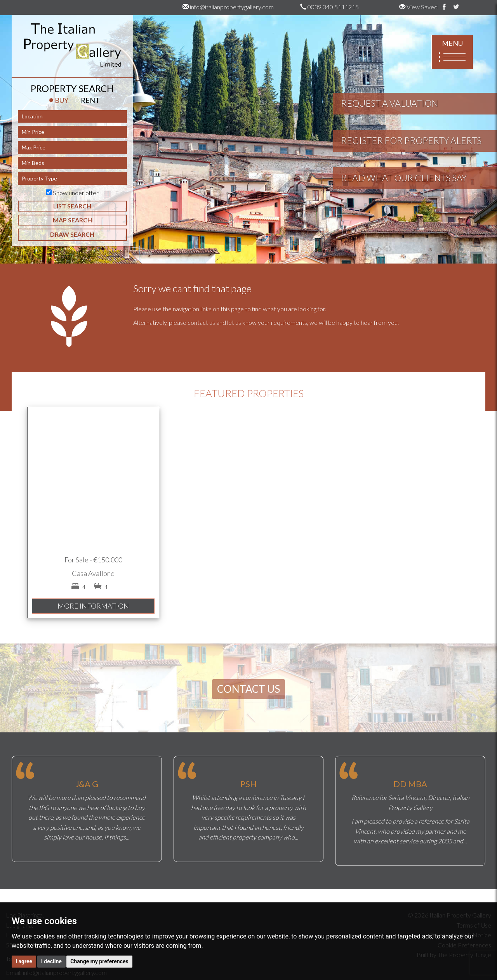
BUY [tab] (59, 100)
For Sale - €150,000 (93, 560)
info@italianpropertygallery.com (228, 7)
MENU (452, 52)
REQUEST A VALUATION (389, 103)
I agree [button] (24, 961)
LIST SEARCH (72, 206)
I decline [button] (51, 961)
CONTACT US (248, 689)
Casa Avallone (93, 573)
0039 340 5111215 (329, 7)
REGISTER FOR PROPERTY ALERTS (411, 140)
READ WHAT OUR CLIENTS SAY (404, 178)
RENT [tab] (87, 100)
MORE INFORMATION (93, 606)
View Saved (418, 7)
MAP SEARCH (72, 220)
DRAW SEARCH (72, 234)
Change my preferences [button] (99, 961)
